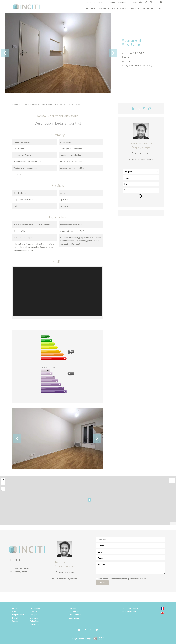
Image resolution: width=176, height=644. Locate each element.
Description (44, 123)
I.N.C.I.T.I (15, 560)
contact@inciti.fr (20, 572)
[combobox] (141, 172)
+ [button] (3, 480)
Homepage (16, 104)
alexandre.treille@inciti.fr (143, 160)
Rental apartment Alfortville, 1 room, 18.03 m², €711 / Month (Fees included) (53, 104)
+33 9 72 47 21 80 (21, 568)
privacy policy (127, 579)
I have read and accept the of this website (123, 579)
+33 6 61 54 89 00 (143, 153)
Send (102, 583)
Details (61, 123)
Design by (98, 638)
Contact (75, 123)
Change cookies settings (81, 638)
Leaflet (173, 524)
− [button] (3, 483)
